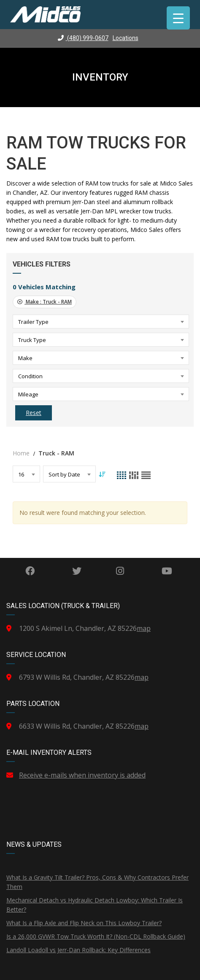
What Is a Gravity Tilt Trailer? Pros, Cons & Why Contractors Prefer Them (97, 882)
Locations (126, 38)
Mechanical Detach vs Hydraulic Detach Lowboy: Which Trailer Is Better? (95, 905)
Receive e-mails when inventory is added (82, 775)
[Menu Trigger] (178, 18)
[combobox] (101, 322)
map (144, 628)
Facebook (30, 571)
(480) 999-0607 (83, 38)
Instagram (120, 571)
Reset (34, 413)
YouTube (167, 571)
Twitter (77, 571)
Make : (45, 302)
